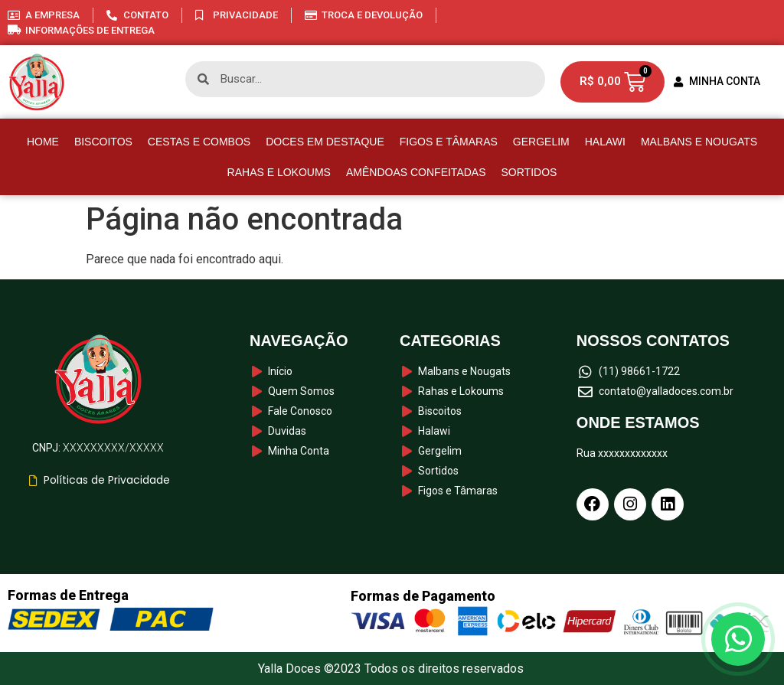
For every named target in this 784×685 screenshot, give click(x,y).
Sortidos (529, 172)
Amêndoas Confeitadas (416, 172)
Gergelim (541, 142)
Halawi (605, 142)
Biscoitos (103, 142)
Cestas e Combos (199, 142)
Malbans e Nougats (699, 142)
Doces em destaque (325, 142)
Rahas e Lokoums (279, 172)
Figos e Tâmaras (449, 142)
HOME (43, 142)
